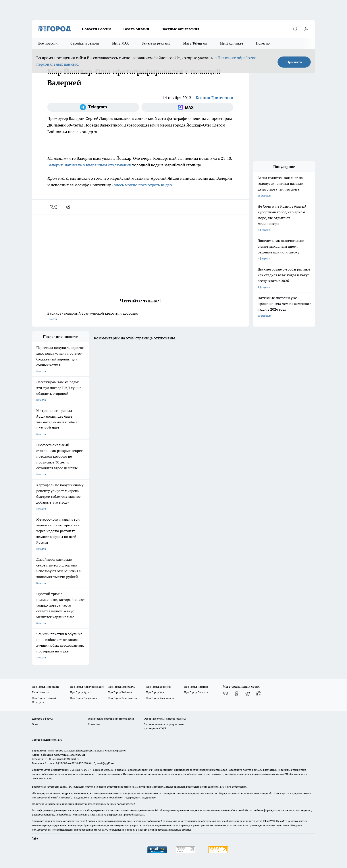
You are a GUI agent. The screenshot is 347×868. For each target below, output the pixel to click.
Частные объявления (180, 29)
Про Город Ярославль (121, 687)
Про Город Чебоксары (45, 687)
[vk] (54, 207)
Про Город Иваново (196, 687)
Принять (294, 62)
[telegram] (69, 207)
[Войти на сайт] (306, 29)
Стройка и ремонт (85, 43)
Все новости (48, 43)
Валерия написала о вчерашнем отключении (90, 165)
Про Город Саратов (196, 692)
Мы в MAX (120, 43)
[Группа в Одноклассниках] (237, 694)
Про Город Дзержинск (84, 698)
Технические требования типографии (111, 719)
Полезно (263, 43)
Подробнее (149, 797)
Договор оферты (42, 719)
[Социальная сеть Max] (187, 107)
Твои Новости (40, 692)
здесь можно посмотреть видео (143, 185)
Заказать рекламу (156, 43)
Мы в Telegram (195, 43)
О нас (35, 724)
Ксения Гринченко (214, 98)
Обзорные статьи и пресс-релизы (165, 719)
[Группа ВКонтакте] (226, 694)
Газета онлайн (136, 29)
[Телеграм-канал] (93, 107)
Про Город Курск (80, 692)
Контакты (94, 724)
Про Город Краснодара (160, 698)
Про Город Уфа (155, 692)
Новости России (96, 29)
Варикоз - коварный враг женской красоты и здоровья (140, 316)
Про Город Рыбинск (120, 692)
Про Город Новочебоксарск (87, 687)
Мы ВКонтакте (232, 43)
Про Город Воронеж (158, 687)
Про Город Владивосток (123, 698)
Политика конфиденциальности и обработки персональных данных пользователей (84, 804)
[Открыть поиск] (295, 29)
